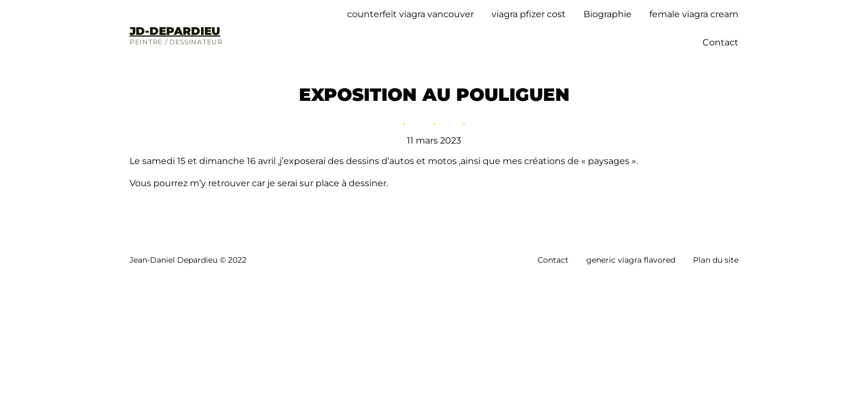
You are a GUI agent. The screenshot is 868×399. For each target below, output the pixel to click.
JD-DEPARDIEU (175, 31)
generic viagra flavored (631, 260)
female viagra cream (694, 14)
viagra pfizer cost (529, 14)
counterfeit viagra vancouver (410, 14)
